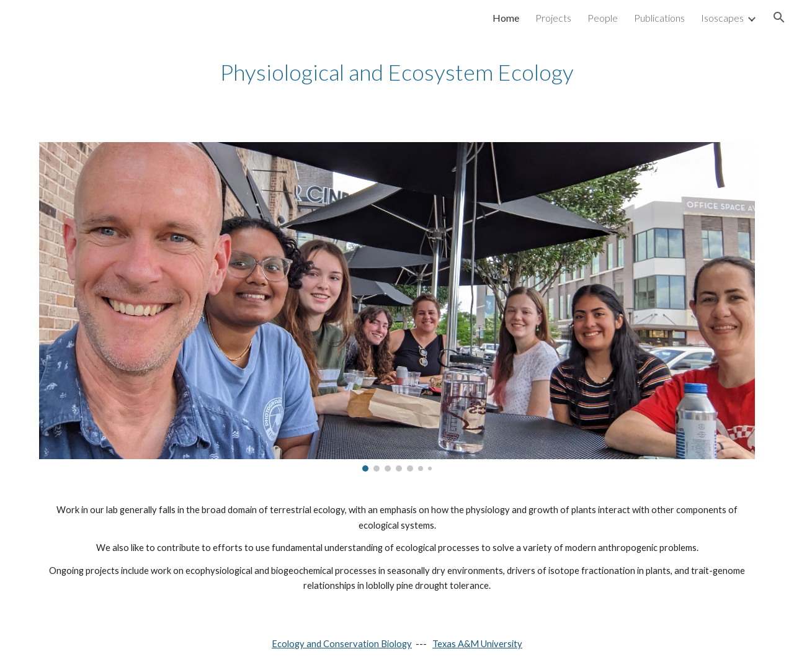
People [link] (603, 18)
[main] (397, 72)
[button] (779, 17)
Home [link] (506, 18)
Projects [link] (553, 18)
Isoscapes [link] (722, 18)
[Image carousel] (397, 307)
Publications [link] (659, 18)
